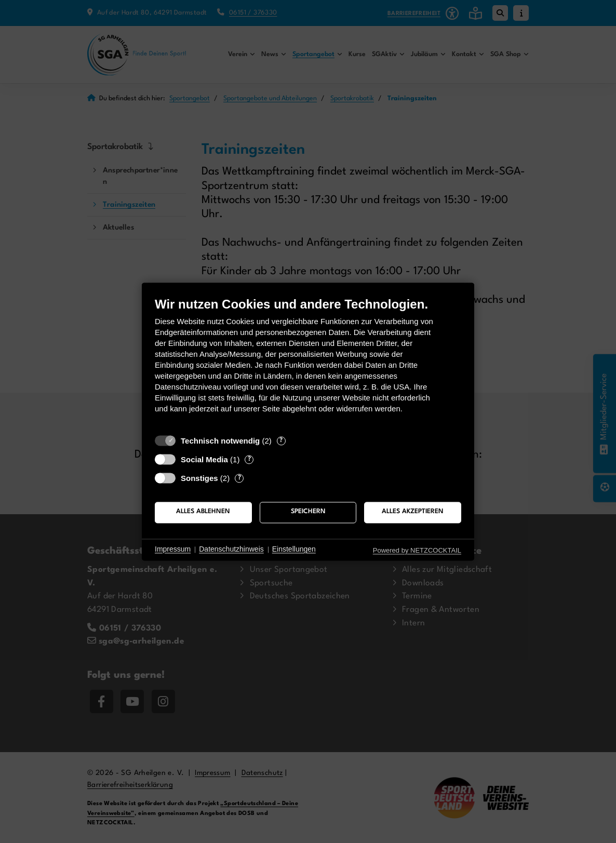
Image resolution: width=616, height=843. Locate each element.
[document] (308, 363)
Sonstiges (199, 478)
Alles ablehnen (203, 512)
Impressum (173, 550)
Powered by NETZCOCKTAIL (417, 550)
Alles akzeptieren (413, 512)
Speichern (308, 512)
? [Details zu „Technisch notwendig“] (281, 440)
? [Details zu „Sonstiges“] (239, 478)
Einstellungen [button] (294, 550)
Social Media (204, 459)
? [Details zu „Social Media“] (249, 459)
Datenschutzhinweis (231, 550)
